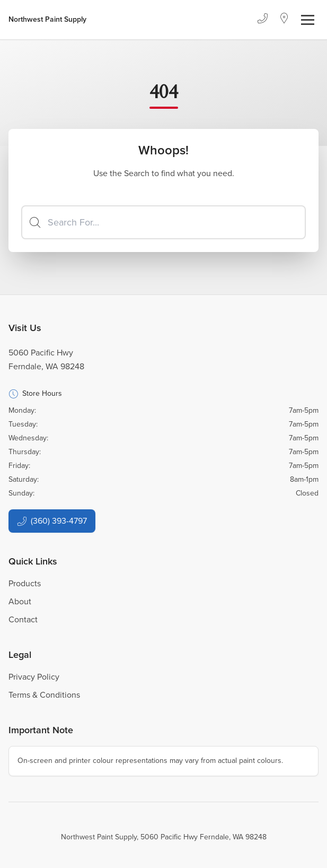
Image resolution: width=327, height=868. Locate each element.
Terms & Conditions (44, 695)
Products (25, 583)
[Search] (163, 222)
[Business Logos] (47, 20)
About (20, 601)
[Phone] (262, 20)
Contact (23, 619)
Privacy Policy (34, 677)
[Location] (284, 20)
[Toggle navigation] (308, 20)
